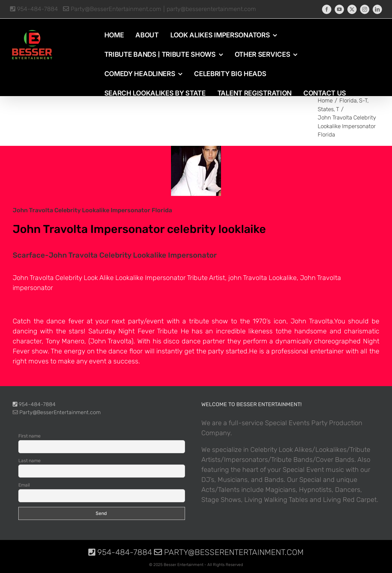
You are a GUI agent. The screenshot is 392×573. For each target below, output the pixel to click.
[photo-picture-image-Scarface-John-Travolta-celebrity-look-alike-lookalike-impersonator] (196, 171)
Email (24, 485)
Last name (29, 461)
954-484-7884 (34, 9)
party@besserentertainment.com (211, 9)
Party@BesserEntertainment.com (112, 9)
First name (29, 436)
